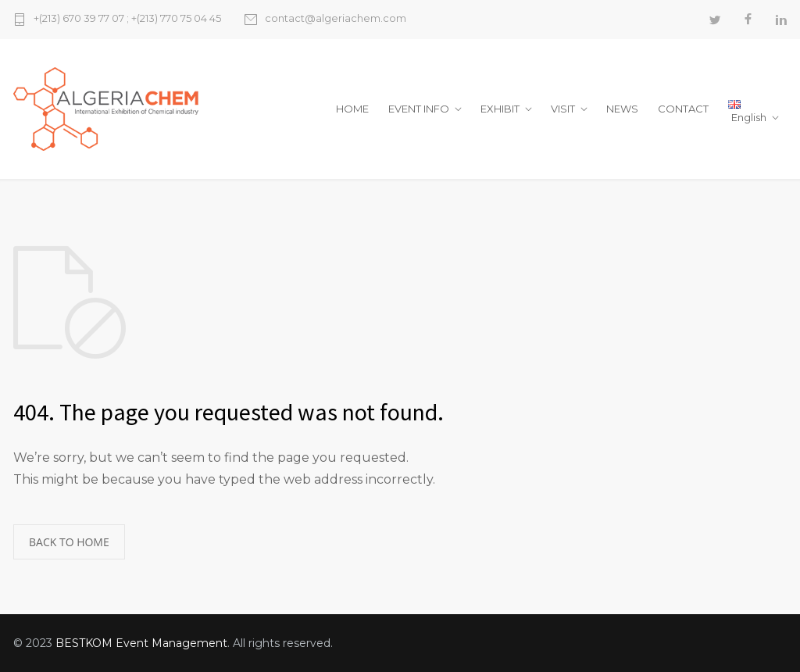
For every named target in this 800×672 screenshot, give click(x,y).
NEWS (622, 109)
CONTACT (683, 109)
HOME (352, 109)
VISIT (563, 109)
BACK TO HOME (69, 542)
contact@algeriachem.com (336, 19)
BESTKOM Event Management (141, 643)
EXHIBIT (500, 109)
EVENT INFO (419, 109)
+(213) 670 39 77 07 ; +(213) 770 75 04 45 (127, 19)
